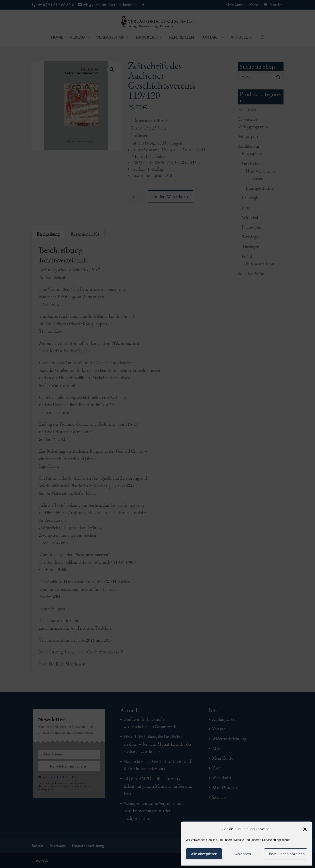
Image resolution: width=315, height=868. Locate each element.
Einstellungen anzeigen (286, 854)
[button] (305, 829)
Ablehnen (243, 854)
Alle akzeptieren (204, 854)
